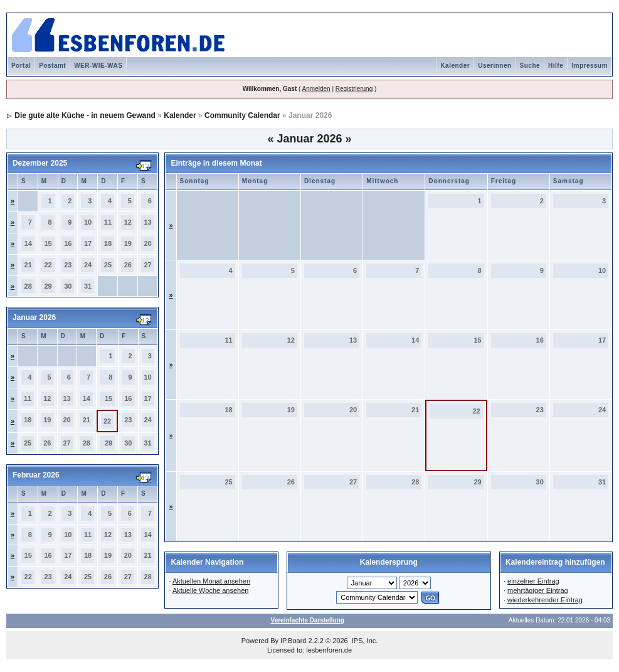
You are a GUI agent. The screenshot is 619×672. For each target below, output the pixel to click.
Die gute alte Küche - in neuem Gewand (85, 115)
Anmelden (316, 89)
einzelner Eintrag (533, 581)
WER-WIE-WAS (98, 66)
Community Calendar (242, 115)
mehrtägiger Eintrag (538, 590)
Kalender (455, 66)
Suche (530, 66)
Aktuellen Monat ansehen (211, 581)
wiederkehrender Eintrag (545, 600)
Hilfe (556, 66)
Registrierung (354, 89)
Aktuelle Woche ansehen (211, 590)
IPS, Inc (364, 641)
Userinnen (495, 66)
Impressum (590, 66)
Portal (21, 66)
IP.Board (293, 641)
